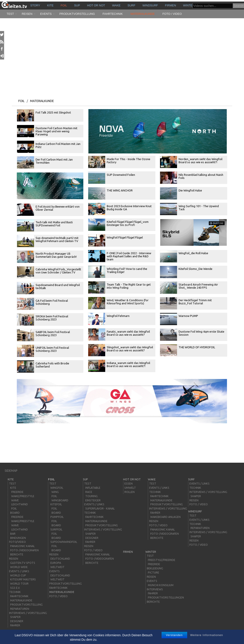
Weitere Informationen (207, 635)
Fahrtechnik (113, 14)
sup (77, 5)
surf (131, 5)
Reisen (27, 14)
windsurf (150, 5)
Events (46, 14)
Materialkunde (143, 14)
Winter (189, 5)
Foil (64, 5)
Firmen (171, 5)
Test (10, 14)
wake (116, 5)
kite (50, 5)
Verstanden (174, 635)
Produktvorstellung (77, 14)
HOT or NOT (96, 5)
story (35, 5)
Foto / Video (172, 14)
